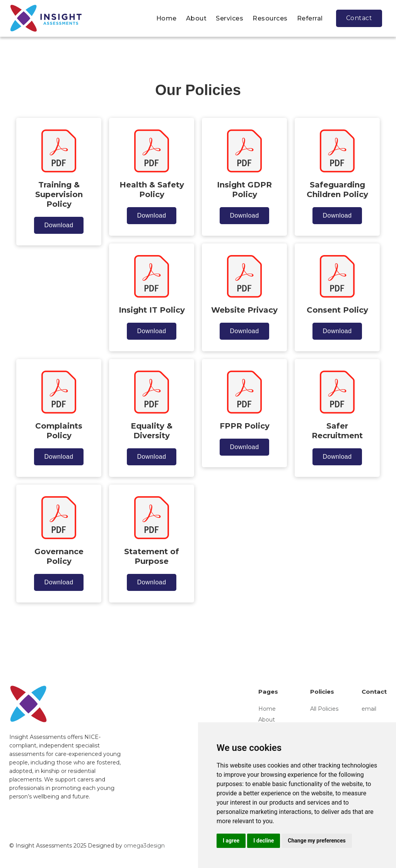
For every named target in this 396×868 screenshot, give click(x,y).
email (369, 709)
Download (59, 225)
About (196, 18)
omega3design (144, 846)
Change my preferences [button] (317, 841)
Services (230, 18)
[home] (46, 18)
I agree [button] (231, 841)
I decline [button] (264, 841)
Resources (270, 18)
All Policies (324, 709)
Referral (310, 18)
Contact (359, 18)
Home (166, 18)
